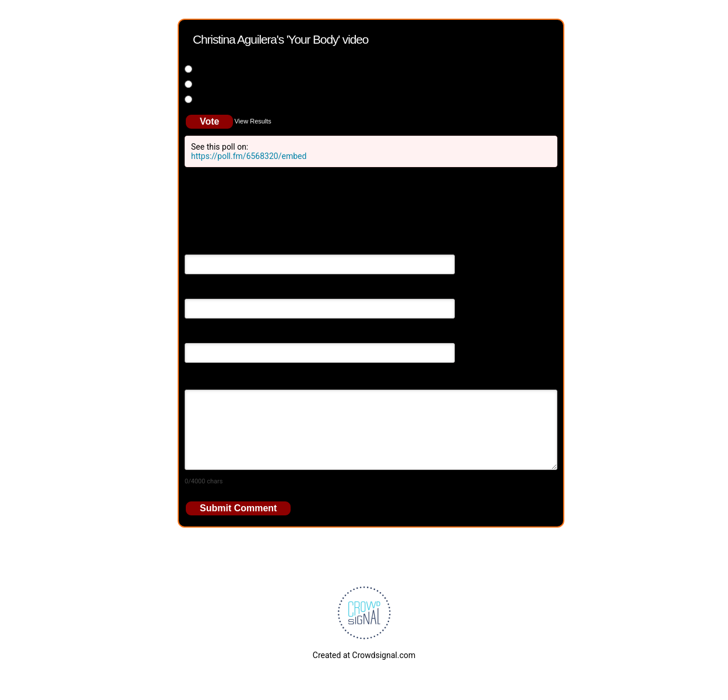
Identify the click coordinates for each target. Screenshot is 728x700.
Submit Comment (238, 508)
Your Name (205, 246)
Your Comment (212, 379)
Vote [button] (209, 121)
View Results (252, 121)
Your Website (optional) (227, 335)
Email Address (211, 291)
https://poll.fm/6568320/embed (249, 156)
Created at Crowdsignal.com (364, 655)
